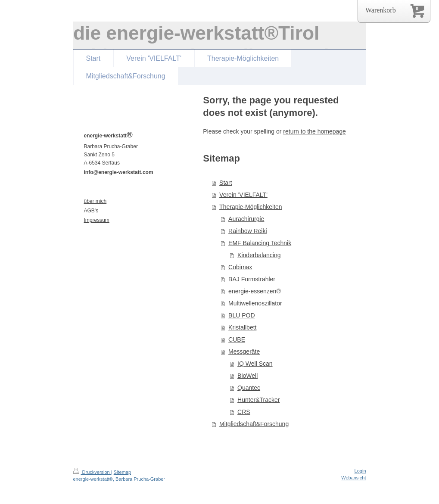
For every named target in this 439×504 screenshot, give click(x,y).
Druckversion (92, 472)
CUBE (237, 339)
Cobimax (240, 267)
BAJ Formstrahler (252, 279)
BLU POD (241, 315)
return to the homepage (314, 131)
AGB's (91, 211)
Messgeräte (244, 352)
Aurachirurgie (246, 219)
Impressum (97, 220)
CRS (244, 412)
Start (226, 183)
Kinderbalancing (259, 255)
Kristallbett (242, 327)
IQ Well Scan (255, 364)
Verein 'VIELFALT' (243, 195)
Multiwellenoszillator (255, 303)
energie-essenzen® (255, 291)
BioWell (248, 376)
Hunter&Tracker (258, 400)
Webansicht (353, 478)
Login (360, 471)
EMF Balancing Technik (260, 243)
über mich (95, 201)
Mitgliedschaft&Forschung (254, 424)
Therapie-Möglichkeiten (251, 207)
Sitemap (122, 472)
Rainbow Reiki (248, 231)
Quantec (249, 388)
